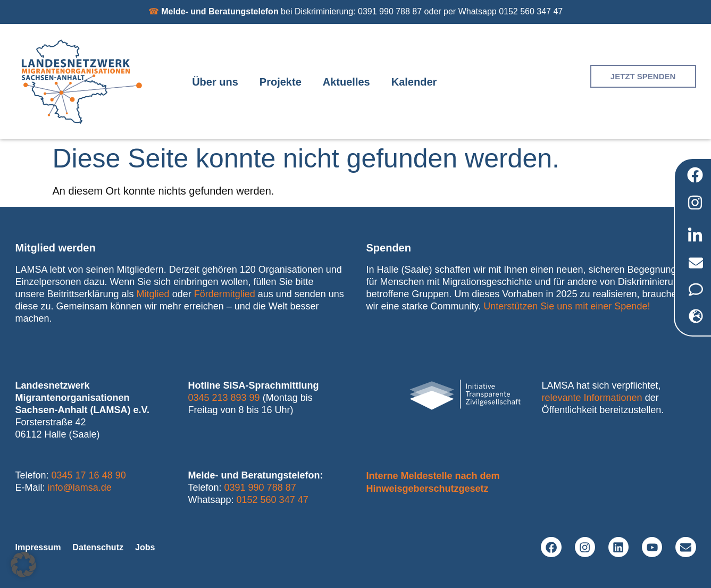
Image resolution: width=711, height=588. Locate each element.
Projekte (281, 82)
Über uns (215, 82)
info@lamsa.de (80, 488)
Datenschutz (108, 547)
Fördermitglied (225, 294)
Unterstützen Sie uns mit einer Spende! (567, 306)
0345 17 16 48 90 (89, 475)
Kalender (414, 82)
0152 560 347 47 (273, 500)
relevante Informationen (592, 398)
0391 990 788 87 (260, 488)
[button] (23, 565)
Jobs (161, 547)
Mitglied (153, 294)
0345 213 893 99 (224, 398)
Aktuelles (346, 82)
